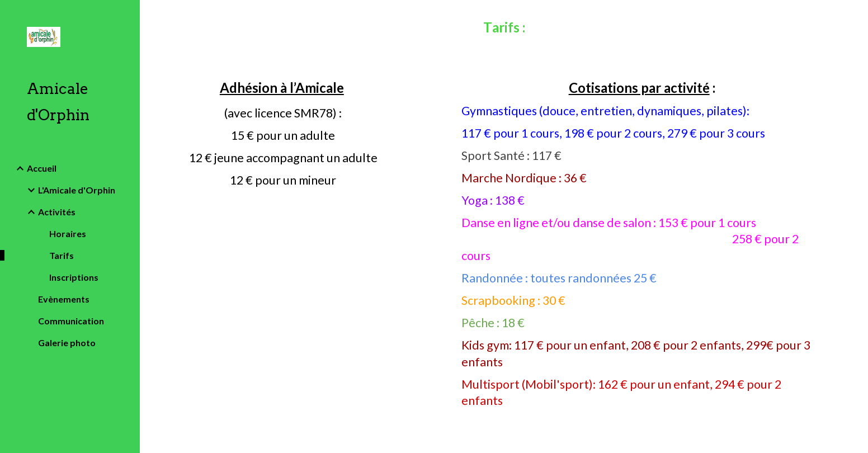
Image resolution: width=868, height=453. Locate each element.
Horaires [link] (68, 233)
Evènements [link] (64, 299)
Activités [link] (57, 212)
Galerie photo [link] (67, 343)
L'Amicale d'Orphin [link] (77, 190)
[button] (855, 16)
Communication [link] (71, 321)
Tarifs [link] (62, 255)
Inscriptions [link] (74, 277)
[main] (504, 30)
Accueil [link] (42, 168)
